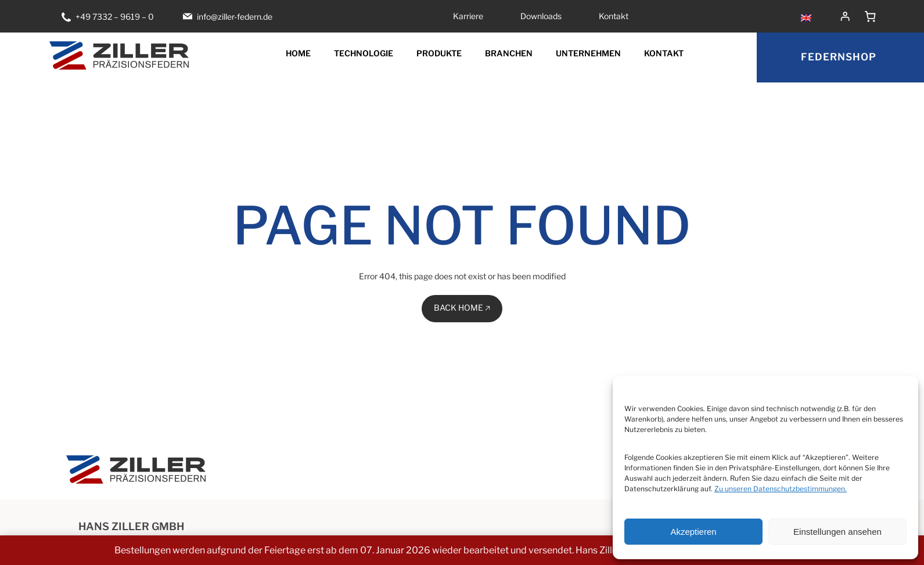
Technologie (364, 53)
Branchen (509, 53)
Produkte (439, 53)
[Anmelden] (845, 16)
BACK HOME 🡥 (462, 307)
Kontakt (664, 53)
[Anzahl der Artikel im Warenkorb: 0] (871, 16)
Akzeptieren (693, 532)
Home (298, 53)
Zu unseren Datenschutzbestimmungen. (781, 489)
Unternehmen (588, 53)
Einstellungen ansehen (837, 532)
